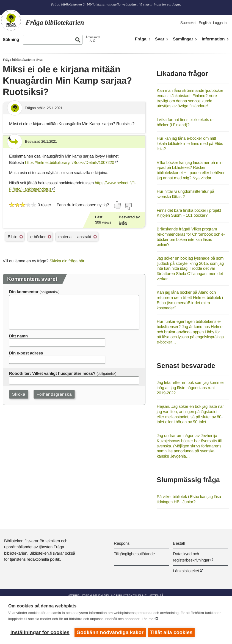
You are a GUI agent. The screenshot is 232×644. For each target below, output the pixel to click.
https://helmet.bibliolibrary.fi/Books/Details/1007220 (70, 162)
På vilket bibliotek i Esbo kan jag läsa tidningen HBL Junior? (189, 499)
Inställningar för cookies (40, 632)
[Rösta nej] (128, 206)
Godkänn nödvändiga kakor (110, 632)
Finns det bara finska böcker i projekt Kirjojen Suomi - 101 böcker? (189, 213)
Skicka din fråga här (67, 261)
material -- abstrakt (75, 237)
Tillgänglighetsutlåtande (134, 554)
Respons (122, 543)
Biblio (13, 237)
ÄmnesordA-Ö (92, 39)
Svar (160, 39)
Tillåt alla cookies (172, 632)
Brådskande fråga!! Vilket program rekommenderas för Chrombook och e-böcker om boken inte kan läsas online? (191, 237)
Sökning (11, 39)
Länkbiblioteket (186, 571)
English (205, 23)
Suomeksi (188, 23)
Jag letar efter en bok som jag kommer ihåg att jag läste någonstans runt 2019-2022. (190, 387)
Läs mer (148, 619)
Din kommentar (24, 292)
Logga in (220, 23)
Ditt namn (18, 336)
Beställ (179, 543)
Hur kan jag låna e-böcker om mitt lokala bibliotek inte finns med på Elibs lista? (190, 143)
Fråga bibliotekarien (18, 60)
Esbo (123, 222)
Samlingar (183, 39)
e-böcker (38, 237)
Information (213, 39)
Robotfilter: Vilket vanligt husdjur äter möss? (52, 373)
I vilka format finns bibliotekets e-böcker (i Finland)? (185, 122)
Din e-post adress (26, 353)
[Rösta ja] (118, 205)
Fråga (141, 39)
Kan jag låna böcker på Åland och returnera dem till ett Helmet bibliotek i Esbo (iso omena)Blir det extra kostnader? (190, 300)
